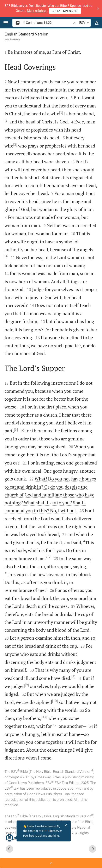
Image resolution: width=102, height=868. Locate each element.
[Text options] (97, 23)
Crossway (15, 39)
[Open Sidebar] (51, 863)
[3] (15, 144)
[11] (44, 717)
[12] (55, 725)
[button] (98, 9)
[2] (7, 120)
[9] (27, 685)
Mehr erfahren (37, 11)
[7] (50, 557)
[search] (48, 23)
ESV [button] (85, 23)
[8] (73, 677)
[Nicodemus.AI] (9, 838)
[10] (55, 701)
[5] (16, 429)
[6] (53, 549)
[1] (61, 112)
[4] (7, 256)
